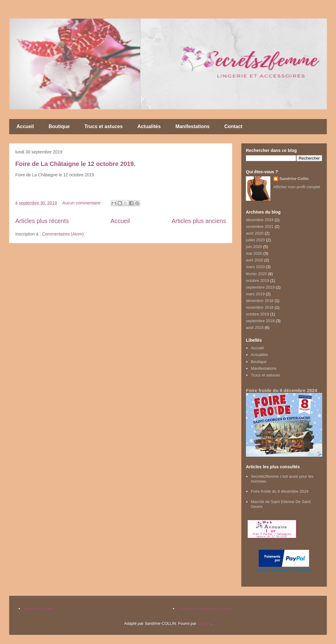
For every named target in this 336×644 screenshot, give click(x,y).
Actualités (149, 126)
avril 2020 (254, 260)
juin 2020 (254, 247)
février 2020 (256, 274)
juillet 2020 (255, 240)
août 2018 (255, 327)
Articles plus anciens (199, 221)
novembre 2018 (260, 307)
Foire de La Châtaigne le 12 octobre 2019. (75, 164)
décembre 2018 (260, 301)
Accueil (25, 126)
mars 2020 (255, 267)
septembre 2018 (260, 321)
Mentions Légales (39, 608)
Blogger (204, 623)
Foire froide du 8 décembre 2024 (281, 390)
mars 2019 (255, 294)
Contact (233, 126)
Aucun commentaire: (82, 203)
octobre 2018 (257, 314)
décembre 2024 (260, 220)
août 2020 (255, 233)
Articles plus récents (42, 221)
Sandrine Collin (294, 179)
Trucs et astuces (103, 126)
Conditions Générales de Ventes (206, 608)
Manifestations (192, 126)
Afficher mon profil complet (297, 187)
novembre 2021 (260, 227)
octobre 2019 (257, 281)
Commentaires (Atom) (63, 234)
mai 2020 (254, 253)
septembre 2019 (260, 287)
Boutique (59, 126)
